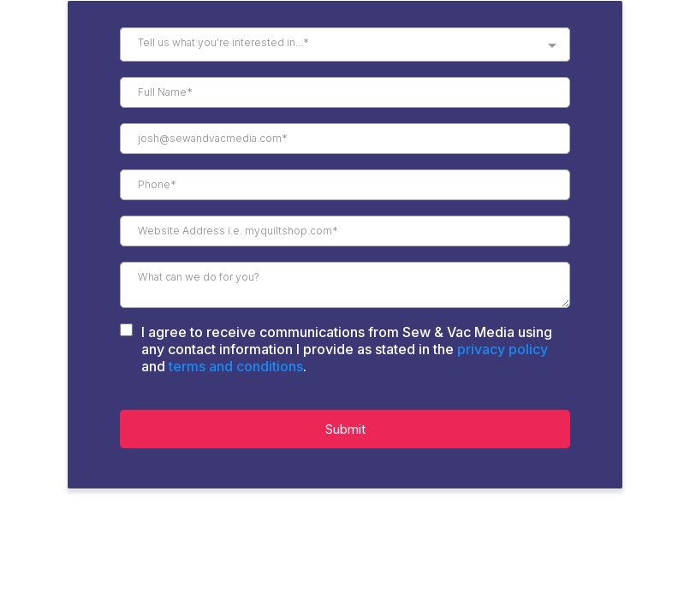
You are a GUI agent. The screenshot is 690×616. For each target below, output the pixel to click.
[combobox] (345, 44)
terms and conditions (236, 366)
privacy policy (503, 349)
